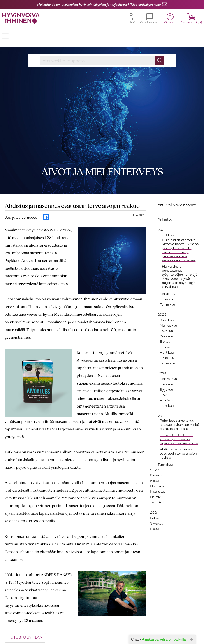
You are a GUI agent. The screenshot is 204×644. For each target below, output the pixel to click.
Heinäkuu (167, 327)
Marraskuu (168, 306)
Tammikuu (167, 285)
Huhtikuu (167, 215)
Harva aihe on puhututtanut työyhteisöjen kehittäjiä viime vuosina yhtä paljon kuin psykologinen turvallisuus (181, 257)
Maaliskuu (167, 274)
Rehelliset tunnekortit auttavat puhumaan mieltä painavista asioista (179, 405)
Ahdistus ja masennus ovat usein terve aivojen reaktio (178, 434)
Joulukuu (167, 300)
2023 (162, 396)
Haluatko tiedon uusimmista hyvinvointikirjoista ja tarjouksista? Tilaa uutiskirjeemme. (99, 5)
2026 (162, 210)
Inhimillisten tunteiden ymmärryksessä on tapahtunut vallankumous (179, 419)
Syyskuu (166, 316)
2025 (162, 295)
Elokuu (165, 322)
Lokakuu (166, 311)
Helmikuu (167, 279)
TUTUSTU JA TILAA (25, 618)
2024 (162, 354)
